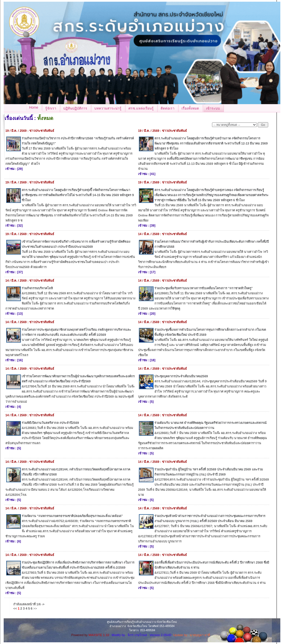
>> (35, 608)
